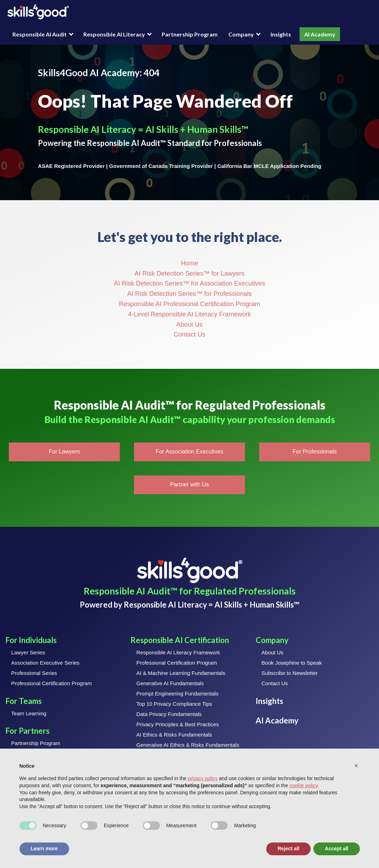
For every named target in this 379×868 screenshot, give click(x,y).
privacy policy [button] (203, 778)
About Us (189, 325)
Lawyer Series (28, 652)
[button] (64, 452)
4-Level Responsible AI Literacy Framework (189, 314)
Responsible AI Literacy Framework (178, 652)
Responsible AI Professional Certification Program (189, 304)
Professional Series (34, 673)
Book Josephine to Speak (292, 663)
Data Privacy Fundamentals (169, 714)
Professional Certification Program (52, 683)
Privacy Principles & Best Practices (178, 724)
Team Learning (29, 713)
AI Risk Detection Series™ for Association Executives (189, 283)
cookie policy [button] (303, 785)
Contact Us (189, 334)
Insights (281, 34)
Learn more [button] (44, 849)
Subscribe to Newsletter (290, 673)
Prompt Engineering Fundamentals (178, 694)
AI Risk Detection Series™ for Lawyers (189, 274)
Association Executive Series (46, 663)
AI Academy (320, 34)
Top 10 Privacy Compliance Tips (174, 704)
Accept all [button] (336, 849)
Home (189, 263)
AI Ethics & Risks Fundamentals (174, 735)
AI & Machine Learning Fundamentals (181, 673)
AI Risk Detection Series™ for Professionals (189, 294)
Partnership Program (190, 34)
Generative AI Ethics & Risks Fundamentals (188, 745)
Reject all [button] (288, 849)
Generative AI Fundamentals (170, 683)
